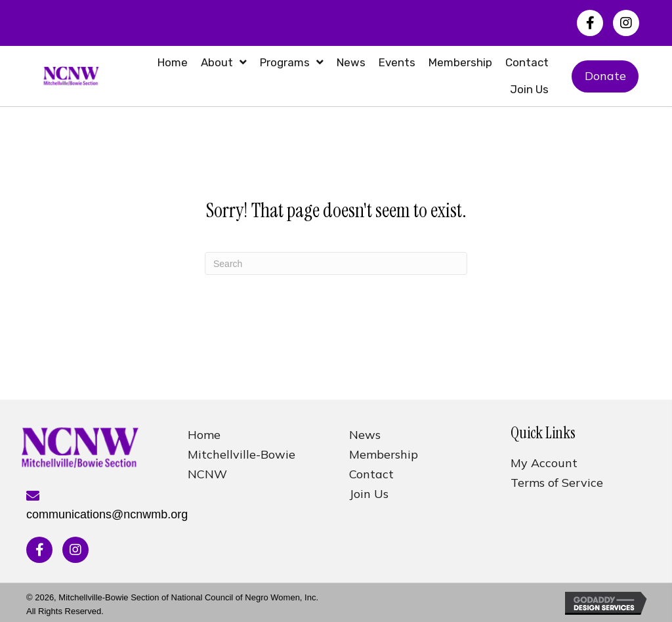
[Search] (336, 263)
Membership (384, 454)
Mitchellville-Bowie (241, 454)
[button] (590, 23)
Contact (371, 474)
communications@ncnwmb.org (107, 514)
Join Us (369, 494)
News (365, 435)
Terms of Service (557, 483)
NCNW (207, 474)
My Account (544, 463)
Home (204, 435)
